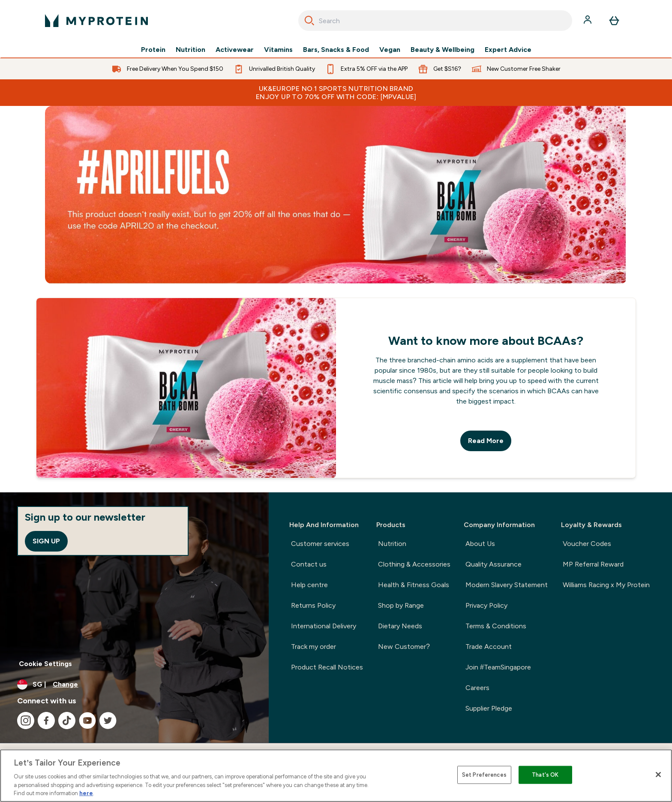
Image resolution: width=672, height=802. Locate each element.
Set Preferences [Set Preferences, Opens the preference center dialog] (484, 775)
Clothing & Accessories (414, 564)
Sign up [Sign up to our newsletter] (46, 541)
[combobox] (435, 21)
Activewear (235, 50)
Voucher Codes (587, 544)
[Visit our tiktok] (67, 721)
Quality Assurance (493, 564)
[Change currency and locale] (134, 684)
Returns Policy (313, 605)
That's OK (545, 775)
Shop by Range (401, 605)
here (86, 793)
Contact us (309, 564)
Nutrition (190, 50)
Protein (153, 50)
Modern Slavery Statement (507, 585)
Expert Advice (508, 50)
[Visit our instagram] (26, 721)
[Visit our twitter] (108, 721)
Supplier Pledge (489, 708)
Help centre (309, 585)
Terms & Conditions (496, 626)
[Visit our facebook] (46, 721)
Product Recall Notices (327, 667)
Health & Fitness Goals (414, 585)
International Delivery (324, 626)
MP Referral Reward (593, 564)
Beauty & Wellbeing (442, 50)
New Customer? (404, 647)
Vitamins (278, 50)
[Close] (658, 775)
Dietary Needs (400, 626)
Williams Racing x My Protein (606, 585)
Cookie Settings (45, 664)
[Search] (309, 21)
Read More (486, 441)
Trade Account (489, 647)
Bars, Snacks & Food (336, 50)
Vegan (390, 50)
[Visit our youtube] (87, 721)
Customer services (320, 544)
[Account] (588, 21)
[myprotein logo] (96, 21)
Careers (477, 688)
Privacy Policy (486, 605)
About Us (480, 544)
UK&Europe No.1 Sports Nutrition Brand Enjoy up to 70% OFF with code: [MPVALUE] (336, 93)
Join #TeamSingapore (498, 667)
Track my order (313, 647)
